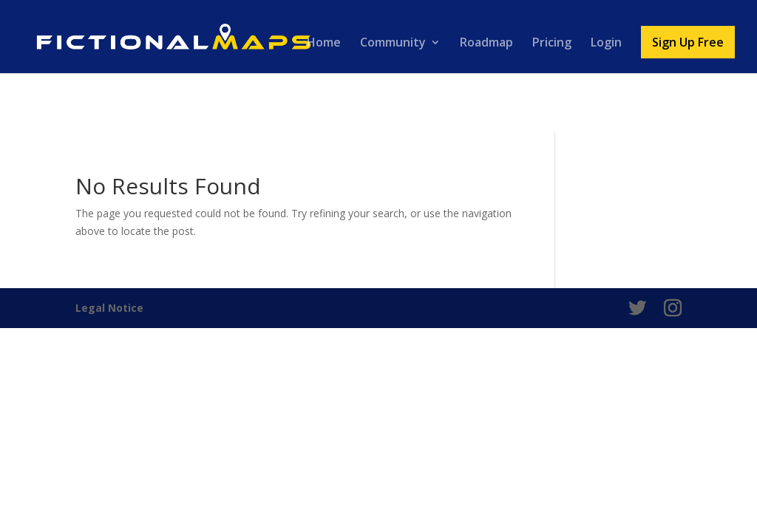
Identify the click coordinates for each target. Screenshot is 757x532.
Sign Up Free (688, 42)
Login (606, 44)
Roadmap (486, 44)
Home (324, 44)
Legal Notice (109, 308)
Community (393, 44)
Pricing (552, 44)
